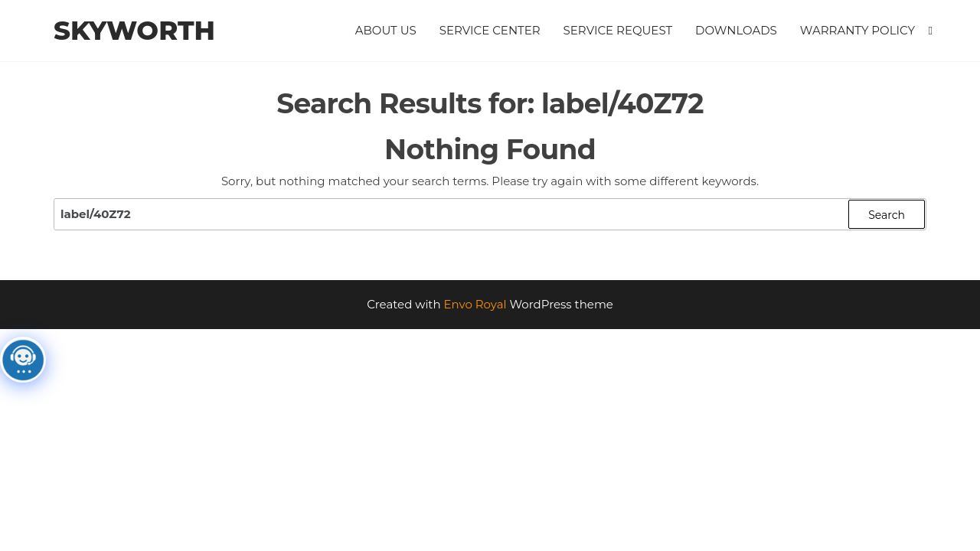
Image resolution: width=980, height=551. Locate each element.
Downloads (736, 30)
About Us (386, 30)
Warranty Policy (857, 30)
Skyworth (134, 31)
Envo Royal (475, 304)
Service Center (490, 30)
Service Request (618, 30)
